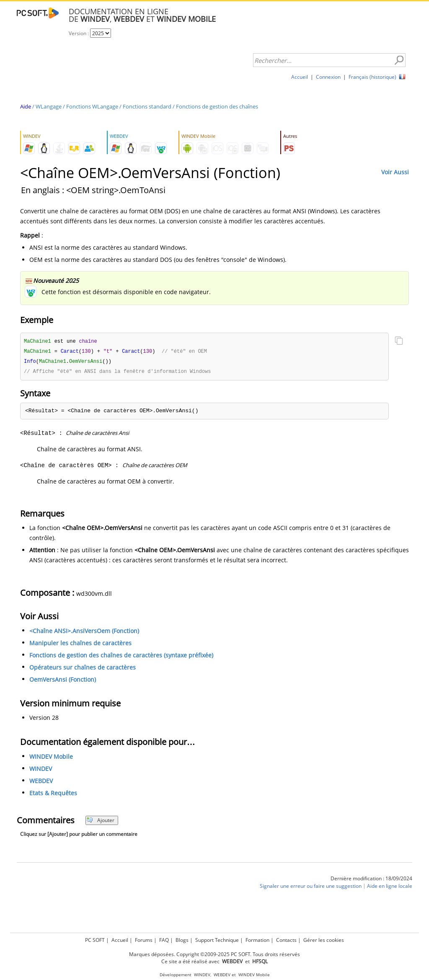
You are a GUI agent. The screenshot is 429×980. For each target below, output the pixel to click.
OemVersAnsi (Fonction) (63, 681)
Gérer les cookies (324, 940)
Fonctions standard (147, 106)
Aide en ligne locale (390, 888)
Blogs (182, 940)
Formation (257, 940)
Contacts (286, 940)
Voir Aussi (395, 172)
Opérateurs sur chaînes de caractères (83, 669)
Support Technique (217, 940)
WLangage (49, 106)
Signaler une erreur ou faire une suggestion (311, 888)
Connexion (328, 77)
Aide (26, 106)
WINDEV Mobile (51, 758)
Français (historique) (372, 77)
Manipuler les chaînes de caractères (80, 645)
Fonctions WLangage (92, 106)
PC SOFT (95, 940)
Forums (144, 940)
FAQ (164, 940)
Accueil (300, 77)
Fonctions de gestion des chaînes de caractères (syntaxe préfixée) (121, 657)
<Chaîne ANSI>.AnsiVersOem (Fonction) (84, 632)
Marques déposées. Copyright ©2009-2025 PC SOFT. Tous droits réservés (214, 954)
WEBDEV (41, 782)
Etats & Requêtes (53, 795)
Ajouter (100, 822)
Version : (79, 33)
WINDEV (41, 770)
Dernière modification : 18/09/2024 (371, 880)
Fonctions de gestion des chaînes (217, 106)
